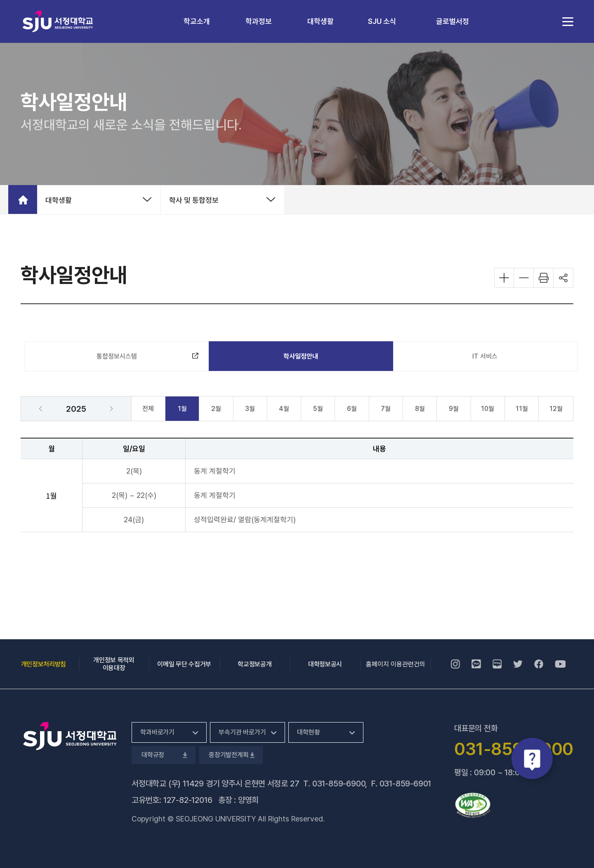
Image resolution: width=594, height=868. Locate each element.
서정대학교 (58, 21)
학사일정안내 (301, 356)
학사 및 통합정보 (194, 200)
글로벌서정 (453, 21)
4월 (284, 409)
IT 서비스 (485, 356)
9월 (454, 409)
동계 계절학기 (215, 471)
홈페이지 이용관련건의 (396, 664)
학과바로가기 (157, 732)
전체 (148, 409)
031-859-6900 (339, 784)
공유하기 (563, 278)
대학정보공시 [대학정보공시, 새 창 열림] (325, 664)
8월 (420, 409)
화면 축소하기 (524, 278)
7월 (386, 409)
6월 (352, 409)
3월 (250, 409)
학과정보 (259, 21)
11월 (522, 409)
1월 (182, 409)
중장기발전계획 (231, 755)
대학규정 (164, 755)
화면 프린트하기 (544, 278)
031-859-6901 (405, 784)
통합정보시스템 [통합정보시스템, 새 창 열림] (122, 358)
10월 (488, 409)
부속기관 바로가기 (242, 732)
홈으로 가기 (23, 199)
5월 (318, 409)
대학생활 (321, 21)
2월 (216, 409)
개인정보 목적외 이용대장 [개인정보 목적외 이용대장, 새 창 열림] (114, 664)
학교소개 (197, 21)
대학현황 (308, 732)
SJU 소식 (382, 21)
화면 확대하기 (504, 278)
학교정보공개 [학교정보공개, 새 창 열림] (255, 664)
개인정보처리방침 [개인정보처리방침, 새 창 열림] (44, 664)
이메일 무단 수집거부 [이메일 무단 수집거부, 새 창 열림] (184, 664)
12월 (556, 409)
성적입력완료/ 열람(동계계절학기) (245, 520)
